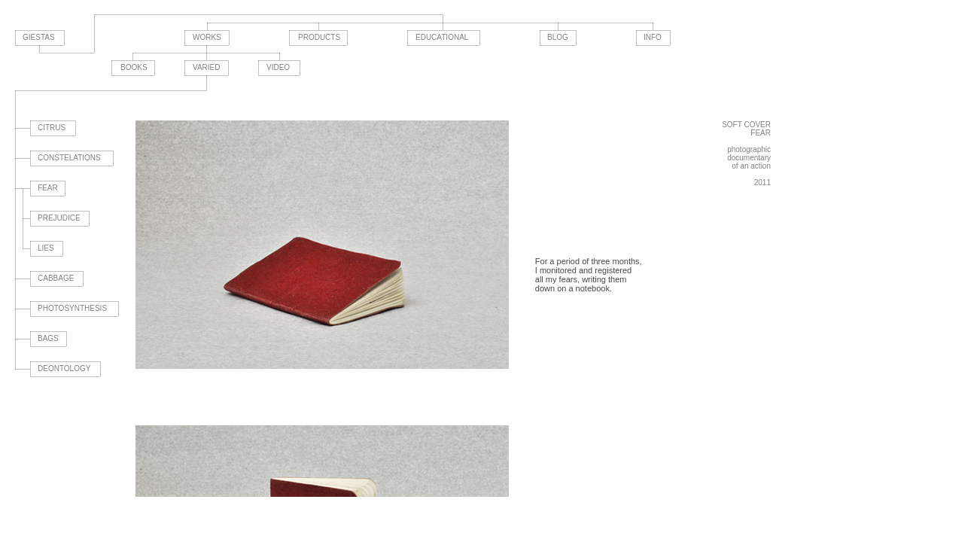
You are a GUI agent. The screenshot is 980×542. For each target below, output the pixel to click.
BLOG (558, 37)
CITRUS (52, 128)
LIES (46, 248)
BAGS (48, 338)
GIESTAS (39, 37)
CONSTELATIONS (69, 158)
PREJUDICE (59, 218)
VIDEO (278, 67)
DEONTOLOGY (64, 368)
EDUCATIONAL (442, 37)
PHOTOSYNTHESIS (72, 308)
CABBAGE (56, 278)
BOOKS (134, 67)
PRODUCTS (319, 37)
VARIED (207, 67)
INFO (653, 37)
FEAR (48, 188)
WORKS (207, 37)
